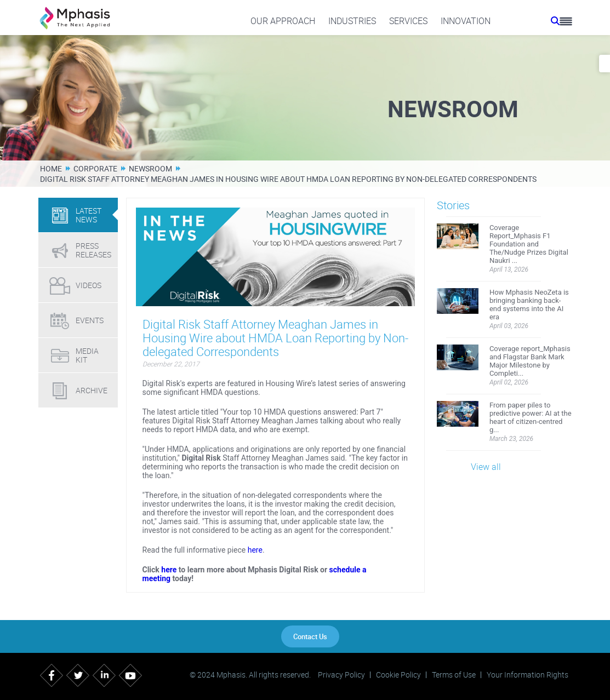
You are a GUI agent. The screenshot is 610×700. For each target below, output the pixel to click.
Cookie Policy (398, 675)
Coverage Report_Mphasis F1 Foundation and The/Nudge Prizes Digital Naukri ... (529, 244)
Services (408, 21)
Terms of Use (454, 675)
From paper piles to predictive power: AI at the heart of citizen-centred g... (531, 417)
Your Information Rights (528, 675)
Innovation (466, 21)
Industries (352, 21)
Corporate (95, 168)
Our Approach (283, 21)
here (255, 550)
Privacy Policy (341, 675)
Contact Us (310, 636)
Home (51, 168)
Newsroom (150, 168)
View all (486, 467)
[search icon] (555, 21)
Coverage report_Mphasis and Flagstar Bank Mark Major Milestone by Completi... (530, 361)
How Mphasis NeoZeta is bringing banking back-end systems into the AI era (529, 305)
